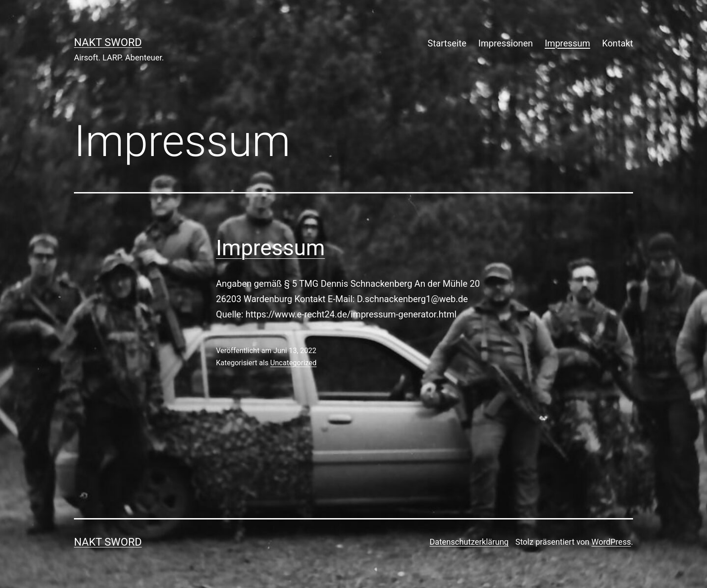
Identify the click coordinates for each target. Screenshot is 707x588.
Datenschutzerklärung (469, 542)
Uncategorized (293, 363)
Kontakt (617, 43)
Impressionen (506, 43)
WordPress (611, 542)
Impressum (567, 43)
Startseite (447, 43)
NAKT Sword (108, 42)
